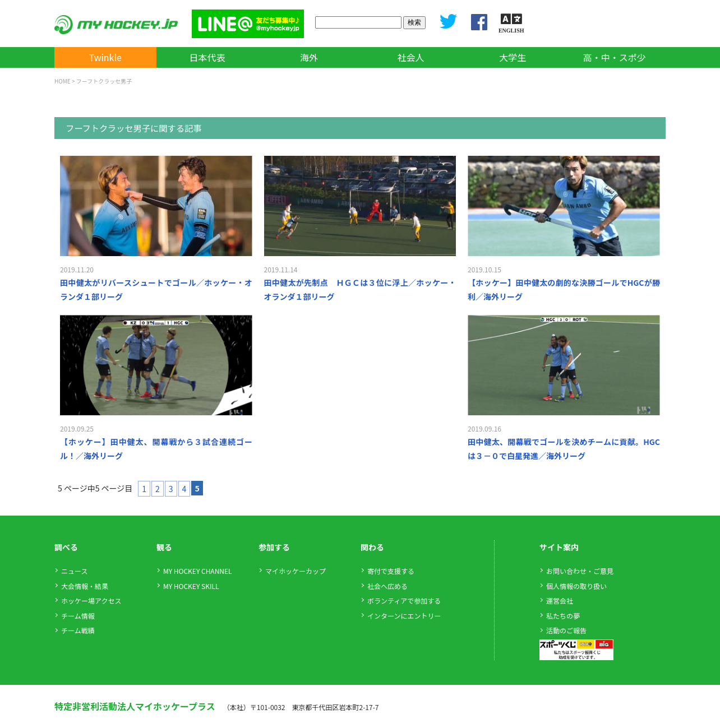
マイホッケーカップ (296, 571)
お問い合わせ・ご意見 (580, 571)
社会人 (411, 57)
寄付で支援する (391, 571)
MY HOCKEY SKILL (191, 586)
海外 (309, 57)
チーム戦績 (78, 630)
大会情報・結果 (85, 586)
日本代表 (207, 57)
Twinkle (105, 57)
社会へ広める (387, 586)
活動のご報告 (566, 630)
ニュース (74, 571)
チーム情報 (78, 616)
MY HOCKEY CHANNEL (198, 571)
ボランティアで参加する (404, 601)
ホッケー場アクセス (91, 601)
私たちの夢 (563, 616)
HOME (63, 81)
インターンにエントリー (404, 616)
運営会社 (560, 601)
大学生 (513, 57)
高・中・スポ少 (615, 57)
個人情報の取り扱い (576, 586)
